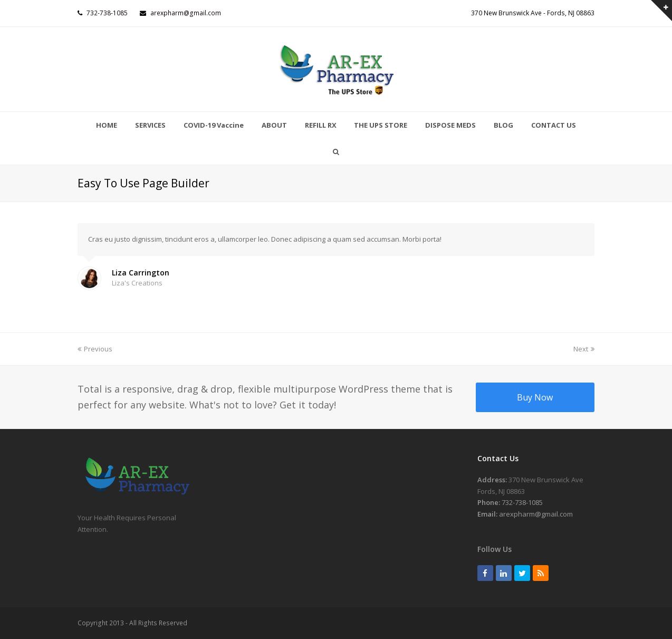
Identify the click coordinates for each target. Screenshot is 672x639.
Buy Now (535, 397)
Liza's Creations (137, 283)
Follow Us (495, 549)
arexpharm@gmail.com (186, 13)
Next (584, 349)
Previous (95, 349)
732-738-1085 (107, 13)
